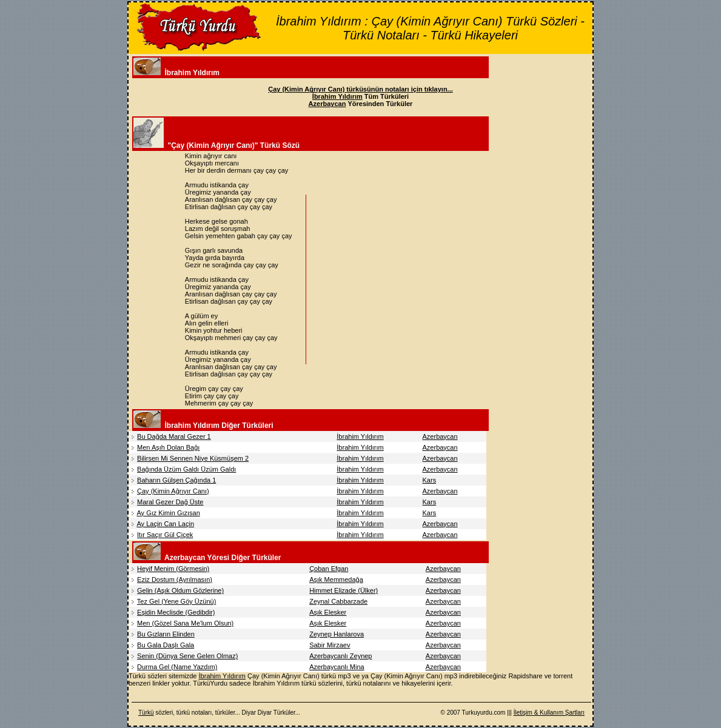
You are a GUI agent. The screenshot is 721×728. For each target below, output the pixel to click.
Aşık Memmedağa (336, 579)
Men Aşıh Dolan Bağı (168, 447)
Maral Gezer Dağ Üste (170, 502)
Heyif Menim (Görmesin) (173, 569)
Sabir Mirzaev (330, 645)
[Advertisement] (411, 279)
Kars (430, 480)
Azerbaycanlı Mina (337, 667)
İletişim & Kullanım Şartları (549, 713)
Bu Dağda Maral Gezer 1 (174, 436)
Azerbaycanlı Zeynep (340, 656)
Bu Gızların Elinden (166, 634)
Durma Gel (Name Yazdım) (177, 667)
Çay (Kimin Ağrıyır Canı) (173, 491)
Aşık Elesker (328, 612)
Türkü (146, 713)
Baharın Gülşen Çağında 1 (176, 480)
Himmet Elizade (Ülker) (344, 590)
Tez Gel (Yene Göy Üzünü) (176, 601)
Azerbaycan (440, 436)
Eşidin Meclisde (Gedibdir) (176, 612)
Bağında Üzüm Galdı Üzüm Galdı (186, 469)
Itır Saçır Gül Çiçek (165, 535)
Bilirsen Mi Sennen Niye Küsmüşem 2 (193, 458)
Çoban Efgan (329, 569)
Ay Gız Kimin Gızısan (168, 513)
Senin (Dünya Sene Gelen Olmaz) (187, 656)
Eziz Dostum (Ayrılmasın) (175, 579)
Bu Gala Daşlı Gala (166, 645)
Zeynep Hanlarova (337, 634)
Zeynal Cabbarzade (338, 601)
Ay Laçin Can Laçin (165, 524)
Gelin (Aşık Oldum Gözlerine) (180, 590)
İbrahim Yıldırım (360, 436)
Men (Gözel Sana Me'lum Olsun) (185, 623)
